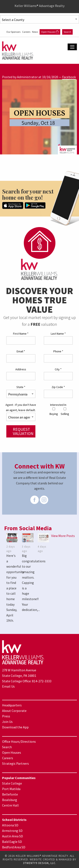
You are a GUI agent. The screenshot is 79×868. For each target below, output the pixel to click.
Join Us (7, 722)
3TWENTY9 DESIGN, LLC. (40, 863)
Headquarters (12, 705)
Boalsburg (10, 800)
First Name (21, 334)
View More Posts (63, 536)
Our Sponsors (14, 32)
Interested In (58, 405)
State (21, 387)
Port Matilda (11, 789)
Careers (26, 32)
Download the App (15, 727)
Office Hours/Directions (19, 741)
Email (21, 351)
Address (21, 369)
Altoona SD (10, 825)
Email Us (8, 686)
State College (12, 783)
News (35, 32)
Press (6, 716)
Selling (65, 412)
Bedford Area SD (14, 847)
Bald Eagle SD (12, 842)
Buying (54, 412)
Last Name (58, 334)
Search (67, 32)
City (58, 369)
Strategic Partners (15, 763)
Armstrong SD (12, 831)
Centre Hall (10, 805)
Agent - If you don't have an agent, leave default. (21, 407)
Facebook (69, 77)
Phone (58, 351)
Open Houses (50, 32)
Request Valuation (23, 431)
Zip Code (58, 387)
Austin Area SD (13, 836)
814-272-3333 (42, 681)
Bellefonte (10, 794)
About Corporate (14, 711)
